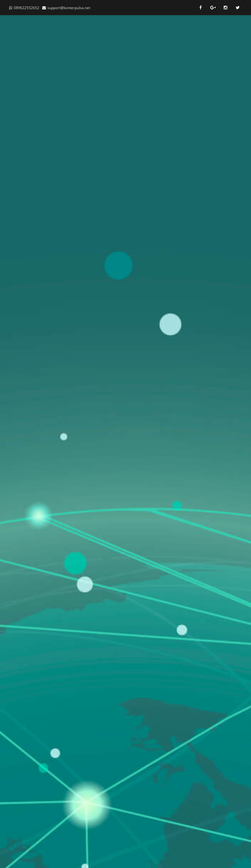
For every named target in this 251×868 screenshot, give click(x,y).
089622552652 (26, 8)
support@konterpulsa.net (69, 8)
